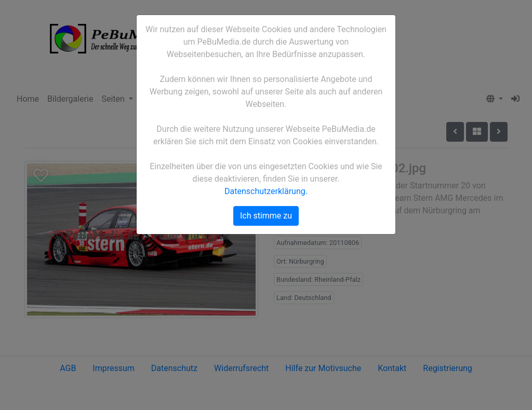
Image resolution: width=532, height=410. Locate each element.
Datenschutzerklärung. (266, 191)
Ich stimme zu (266, 216)
